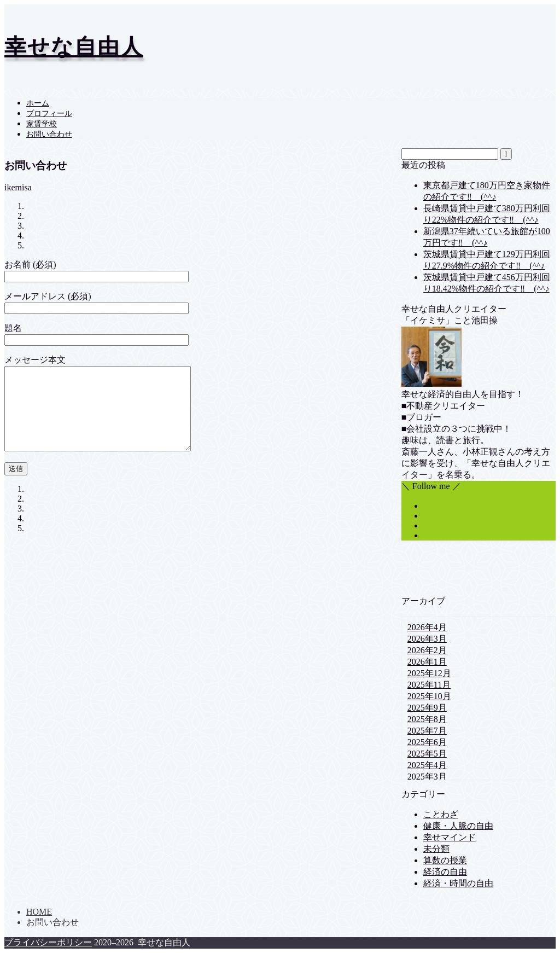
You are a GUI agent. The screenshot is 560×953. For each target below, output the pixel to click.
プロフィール (49, 114)
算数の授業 (445, 860)
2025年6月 (427, 742)
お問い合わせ (49, 134)
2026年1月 (427, 662)
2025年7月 (427, 731)
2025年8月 (427, 719)
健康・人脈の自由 (458, 826)
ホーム (38, 103)
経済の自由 (445, 872)
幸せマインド (450, 837)
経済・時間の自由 (458, 883)
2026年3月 (427, 639)
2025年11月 (429, 685)
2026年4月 (427, 627)
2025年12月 (429, 673)
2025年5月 (427, 754)
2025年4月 (427, 765)
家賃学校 (42, 124)
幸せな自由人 (74, 47)
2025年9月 (427, 708)
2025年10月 (429, 696)
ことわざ (441, 814)
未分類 (436, 849)
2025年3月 (427, 777)
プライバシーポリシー (48, 942)
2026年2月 (427, 650)
